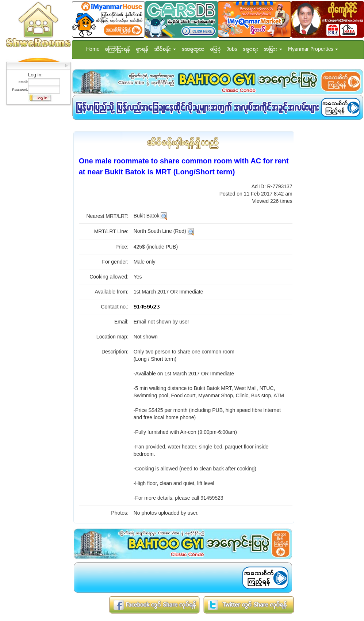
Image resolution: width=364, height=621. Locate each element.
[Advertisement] (36, 217)
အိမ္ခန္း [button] (165, 50)
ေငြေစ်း (250, 50)
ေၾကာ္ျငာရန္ (118, 50)
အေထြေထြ (193, 50)
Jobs (232, 50)
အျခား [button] (273, 50)
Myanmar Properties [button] (313, 50)
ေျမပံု (216, 50)
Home (93, 50)
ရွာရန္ (142, 50)
